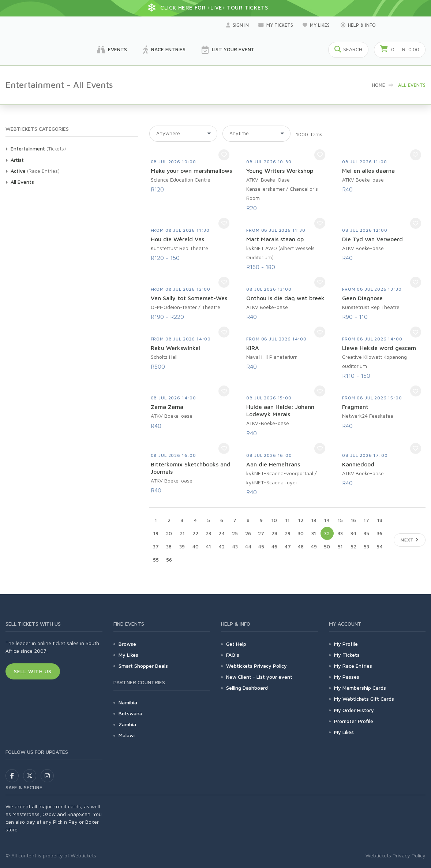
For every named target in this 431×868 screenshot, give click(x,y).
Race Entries (164, 50)
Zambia (127, 724)
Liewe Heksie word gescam (379, 348)
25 (235, 533)
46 (274, 546)
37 (156, 546)
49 (314, 546)
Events (112, 50)
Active (18, 171)
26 (248, 533)
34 (353, 533)
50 (327, 546)
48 (301, 546)
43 (235, 546)
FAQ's (233, 655)
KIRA (253, 348)
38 (169, 546)
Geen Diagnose (362, 298)
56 (169, 560)
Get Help (236, 644)
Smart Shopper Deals (143, 666)
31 (314, 533)
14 (327, 520)
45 (261, 546)
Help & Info (358, 25)
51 (340, 546)
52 (353, 546)
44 (248, 546)
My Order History (354, 710)
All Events (22, 182)
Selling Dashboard (247, 688)
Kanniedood (358, 464)
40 (195, 546)
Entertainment (28, 148)
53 (366, 546)
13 (314, 520)
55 (156, 560)
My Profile (346, 644)
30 (301, 533)
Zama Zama (167, 407)
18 (380, 520)
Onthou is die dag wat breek (285, 298)
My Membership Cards (360, 688)
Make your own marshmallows (191, 171)
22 (195, 533)
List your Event (228, 50)
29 (288, 533)
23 (208, 533)
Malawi (127, 735)
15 (340, 520)
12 (301, 520)
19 (156, 533)
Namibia (128, 702)
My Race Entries (353, 666)
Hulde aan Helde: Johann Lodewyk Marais (280, 410)
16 (353, 520)
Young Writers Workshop (280, 171)
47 (288, 546)
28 (274, 533)
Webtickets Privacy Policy (256, 666)
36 (380, 533)
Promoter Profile (354, 721)
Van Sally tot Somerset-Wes (189, 298)
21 (182, 533)
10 (274, 520)
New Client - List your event (259, 677)
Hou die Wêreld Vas (177, 239)
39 (182, 546)
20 (169, 533)
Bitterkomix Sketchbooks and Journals (191, 468)
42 (222, 546)
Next (410, 540)
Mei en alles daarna (368, 171)
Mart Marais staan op (275, 239)
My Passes (347, 677)
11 (288, 520)
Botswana (130, 713)
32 (327, 533)
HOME (378, 85)
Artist (17, 160)
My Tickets (276, 25)
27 (261, 533)
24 (222, 533)
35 (366, 533)
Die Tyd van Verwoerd (372, 239)
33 (340, 533)
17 (366, 520)
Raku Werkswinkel (175, 348)
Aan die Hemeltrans (273, 464)
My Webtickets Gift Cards (364, 699)
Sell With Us (33, 671)
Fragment (355, 407)
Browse (127, 644)
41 (208, 546)
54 (380, 546)
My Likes (317, 25)
